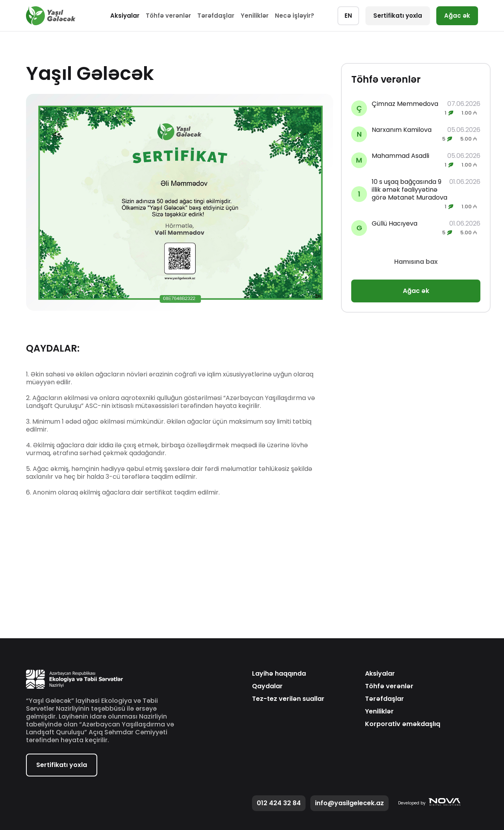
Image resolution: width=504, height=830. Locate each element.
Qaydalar (267, 686)
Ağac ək (457, 16)
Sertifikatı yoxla (398, 16)
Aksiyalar (125, 16)
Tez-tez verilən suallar (288, 699)
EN (348, 16)
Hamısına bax (416, 262)
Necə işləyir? (295, 16)
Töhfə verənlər (168, 16)
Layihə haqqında (279, 674)
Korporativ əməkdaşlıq (403, 724)
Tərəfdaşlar (216, 16)
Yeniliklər (255, 16)
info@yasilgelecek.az (349, 803)
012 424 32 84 (279, 803)
